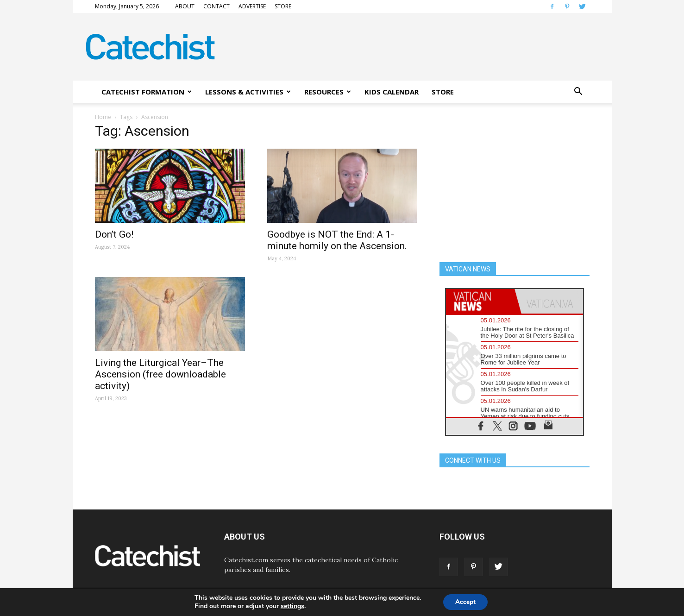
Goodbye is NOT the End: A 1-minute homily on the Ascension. (337, 240)
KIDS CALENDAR (392, 92)
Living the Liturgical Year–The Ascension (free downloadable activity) (160, 374)
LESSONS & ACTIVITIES (248, 92)
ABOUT (185, 6)
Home (103, 117)
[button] (578, 92)
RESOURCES (328, 92)
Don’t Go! (114, 234)
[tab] (480, 301)
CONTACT (216, 6)
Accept (465, 601)
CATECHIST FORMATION (147, 92)
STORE (283, 6)
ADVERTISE (252, 6)
